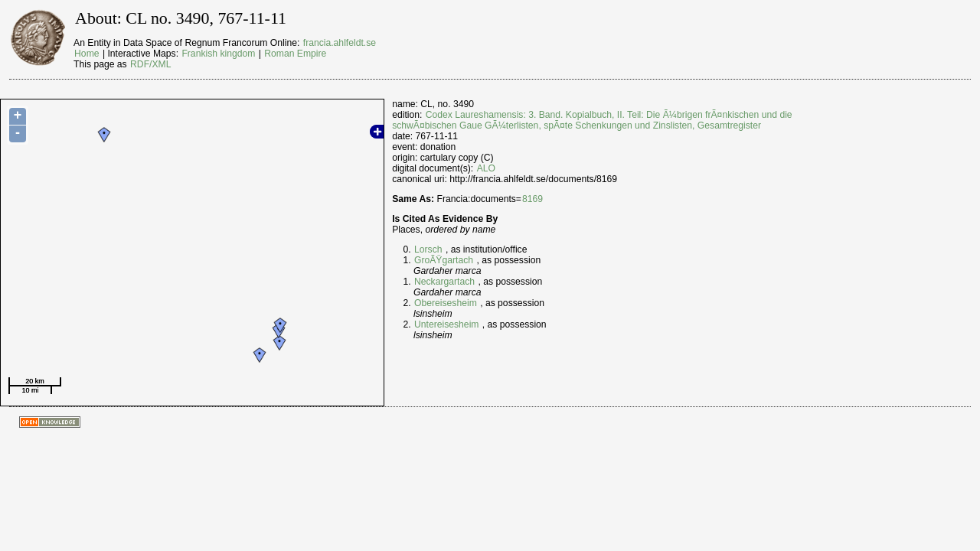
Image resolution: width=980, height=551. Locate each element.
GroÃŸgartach (444, 260)
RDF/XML (150, 64)
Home (87, 54)
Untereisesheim (446, 324)
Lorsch (428, 249)
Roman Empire (295, 54)
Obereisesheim (446, 303)
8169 (532, 199)
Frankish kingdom (218, 54)
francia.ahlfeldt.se (340, 43)
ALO (486, 168)
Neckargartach (444, 282)
